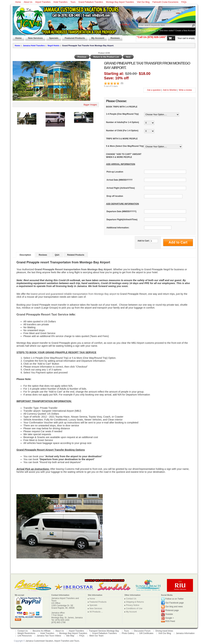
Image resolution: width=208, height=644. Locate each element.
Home (18, 2)
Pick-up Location (115, 172)
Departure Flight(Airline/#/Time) (122, 220)
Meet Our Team (96, 636)
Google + (170, 618)
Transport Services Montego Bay (104, 631)
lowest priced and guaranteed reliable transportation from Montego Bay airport (74, 294)
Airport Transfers (43, 2)
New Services (34, 37)
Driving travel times (164, 631)
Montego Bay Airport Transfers (120, 2)
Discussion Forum (142, 631)
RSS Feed (170, 621)
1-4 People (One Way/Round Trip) (122, 114)
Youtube (169, 614)
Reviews (114, 37)
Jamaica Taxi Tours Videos (49, 636)
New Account (189, 31)
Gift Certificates (146, 633)
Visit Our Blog (143, 2)
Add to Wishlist (170, 90)
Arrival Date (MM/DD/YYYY (120, 180)
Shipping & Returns (135, 602)
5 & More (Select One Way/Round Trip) (125, 146)
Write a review (185, 90)
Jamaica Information (185, 633)
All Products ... (96, 612)
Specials (52, 37)
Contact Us (131, 599)
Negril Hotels (54, 46)
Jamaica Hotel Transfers (34, 46)
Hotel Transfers (61, 2)
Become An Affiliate (42, 631)
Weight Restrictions (26, 633)
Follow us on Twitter (175, 599)
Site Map (70, 636)
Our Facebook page (175, 603)
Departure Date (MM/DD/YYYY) (121, 211)
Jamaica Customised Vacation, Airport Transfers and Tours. (52, 641)
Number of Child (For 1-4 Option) (122, 131)
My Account (96, 37)
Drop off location (115, 196)
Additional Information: (118, 228)
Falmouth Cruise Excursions (165, 2)
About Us (28, 2)
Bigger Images (90, 105)
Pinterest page (172, 611)
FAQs (184, 2)
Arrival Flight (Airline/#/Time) (121, 188)
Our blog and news (174, 607)
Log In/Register (149, 31)
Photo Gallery (128, 633)
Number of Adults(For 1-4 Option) (123, 122)
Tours (73, 2)
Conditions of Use (134, 608)
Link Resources (25, 636)
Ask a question (154, 90)
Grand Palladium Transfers (91, 2)
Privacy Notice (133, 605)
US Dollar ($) (125, 24)
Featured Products (73, 37)
